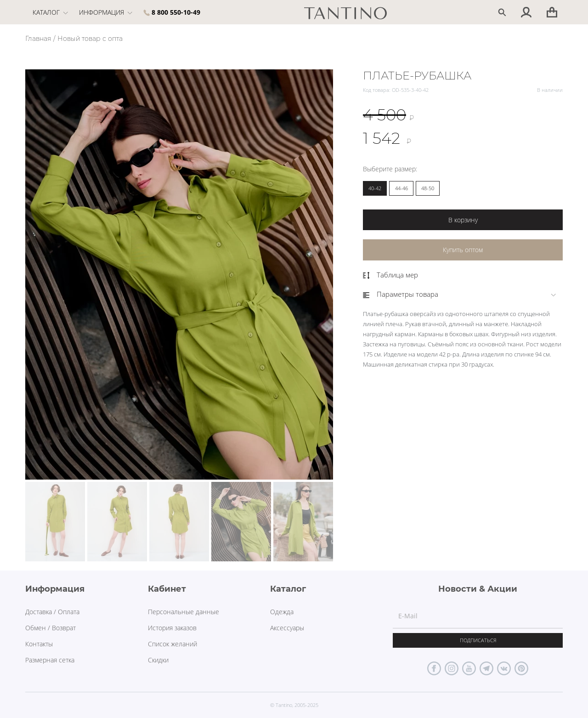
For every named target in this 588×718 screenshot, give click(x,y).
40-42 (375, 188)
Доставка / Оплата (52, 612)
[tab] (463, 294)
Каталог (50, 12)
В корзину (463, 220)
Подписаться (478, 640)
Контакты (39, 644)
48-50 (428, 188)
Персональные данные (184, 612)
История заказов (172, 628)
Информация (106, 12)
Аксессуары (287, 628)
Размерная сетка (50, 660)
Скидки (158, 660)
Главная (38, 39)
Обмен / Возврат (51, 628)
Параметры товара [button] (401, 294)
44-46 (401, 188)
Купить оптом (463, 250)
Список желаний (172, 644)
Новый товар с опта (90, 39)
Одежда (282, 612)
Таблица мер (390, 275)
